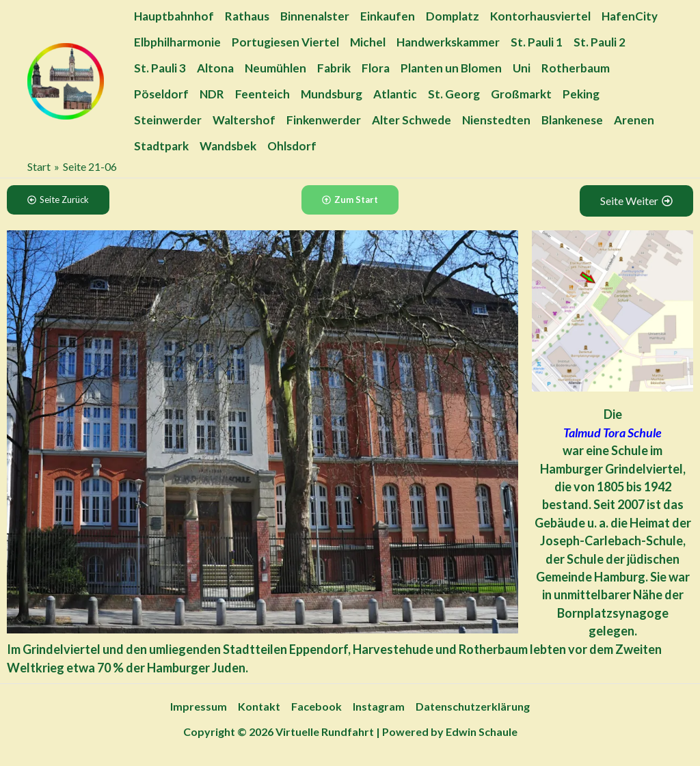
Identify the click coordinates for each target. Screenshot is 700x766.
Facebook (317, 706)
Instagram (379, 706)
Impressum (199, 706)
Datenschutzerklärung (473, 706)
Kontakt (259, 706)
